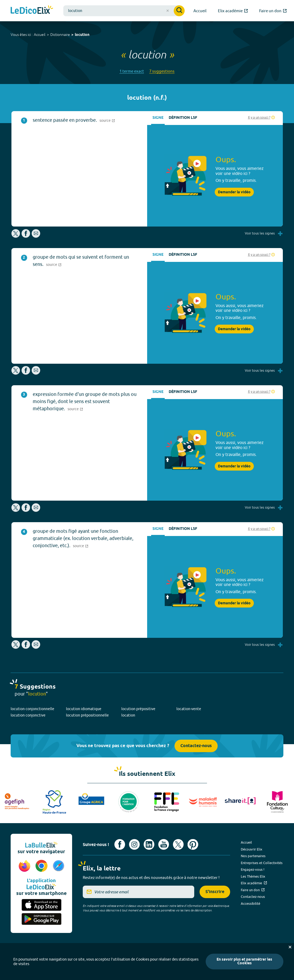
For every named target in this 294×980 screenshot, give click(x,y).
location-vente (189, 709)
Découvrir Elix (252, 849)
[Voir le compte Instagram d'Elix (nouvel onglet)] (134, 844)
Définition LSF (183, 118)
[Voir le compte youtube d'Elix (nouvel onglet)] (164, 844)
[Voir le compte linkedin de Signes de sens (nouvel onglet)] (149, 844)
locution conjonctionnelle (32, 709)
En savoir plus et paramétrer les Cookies (244, 962)
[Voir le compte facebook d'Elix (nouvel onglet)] (120, 844)
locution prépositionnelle (87, 715)
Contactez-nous (196, 746)
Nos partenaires (253, 856)
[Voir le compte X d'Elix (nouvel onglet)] (178, 844)
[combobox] (124, 11)
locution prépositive (138, 709)
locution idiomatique (84, 709)
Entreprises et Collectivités (262, 863)
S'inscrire (215, 892)
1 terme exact (132, 71)
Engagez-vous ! (253, 869)
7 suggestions (162, 71)
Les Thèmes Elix (253, 876)
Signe (158, 118)
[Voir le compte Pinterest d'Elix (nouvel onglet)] (193, 844)
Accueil (40, 35)
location (128, 715)
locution (82, 35)
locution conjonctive (28, 715)
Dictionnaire (60, 35)
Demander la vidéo (234, 192)
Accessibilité (250, 903)
